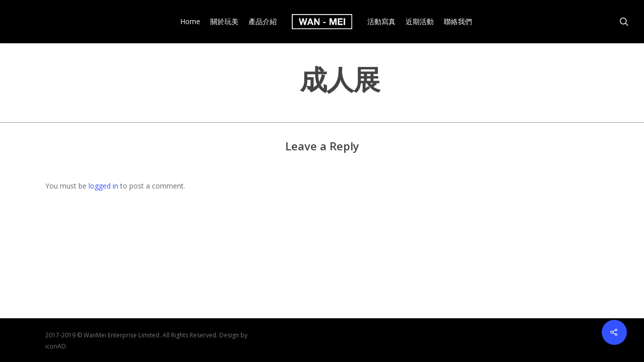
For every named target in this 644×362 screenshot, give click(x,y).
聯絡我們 (458, 22)
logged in (103, 186)
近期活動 (420, 22)
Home (190, 22)
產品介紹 (263, 22)
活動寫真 (381, 22)
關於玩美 (224, 22)
